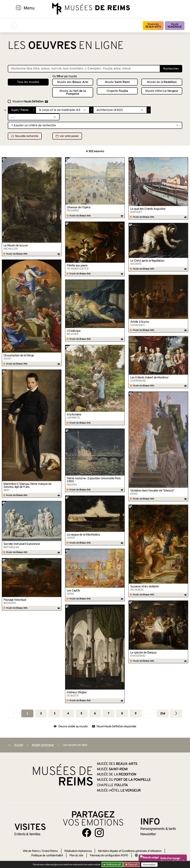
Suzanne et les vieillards (145, 587)
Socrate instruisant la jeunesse (22, 544)
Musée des (153, 26)
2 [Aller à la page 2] (41, 714)
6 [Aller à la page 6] (95, 714)
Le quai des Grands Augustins (148, 209)
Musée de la (162, 82)
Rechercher (171, 69)
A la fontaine (74, 415)
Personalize (149, 865)
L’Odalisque (74, 331)
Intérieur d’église (77, 693)
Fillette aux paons (77, 266)
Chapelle (117, 91)
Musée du (73, 93)
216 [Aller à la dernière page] (163, 714)
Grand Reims (50, 851)
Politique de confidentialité (47, 856)
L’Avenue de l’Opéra (78, 208)
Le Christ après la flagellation (147, 261)
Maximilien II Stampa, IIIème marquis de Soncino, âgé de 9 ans (27, 486)
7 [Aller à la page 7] (108, 714)
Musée (175, 26)
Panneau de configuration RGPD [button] (109, 856)
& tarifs (158, 829)
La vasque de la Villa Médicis (83, 535)
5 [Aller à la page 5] (81, 714)
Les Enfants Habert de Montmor (149, 378)
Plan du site (76, 856)
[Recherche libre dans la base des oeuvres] (84, 69)
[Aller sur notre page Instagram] (99, 833)
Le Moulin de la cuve (16, 246)
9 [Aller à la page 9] (136, 714)
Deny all (132, 864)
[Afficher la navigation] (19, 8)
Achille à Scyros (140, 322)
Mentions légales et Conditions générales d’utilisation (130, 851)
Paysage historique (15, 600)
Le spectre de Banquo (143, 653)
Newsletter (148, 834)
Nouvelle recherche (25, 136)
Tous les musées (28, 82)
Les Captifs (73, 591)
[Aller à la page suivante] (176, 714)
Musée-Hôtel (162, 91)
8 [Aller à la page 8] (122, 714)
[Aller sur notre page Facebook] (87, 833)
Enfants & (27, 834)
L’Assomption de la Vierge (19, 356)
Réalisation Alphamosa (78, 851)
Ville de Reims (31, 851)
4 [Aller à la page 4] (68, 714)
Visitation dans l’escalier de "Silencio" (152, 491)
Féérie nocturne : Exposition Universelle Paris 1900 (94, 480)
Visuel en (30, 102)
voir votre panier (67, 136)
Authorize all (112, 864)
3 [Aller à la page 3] (54, 714)
